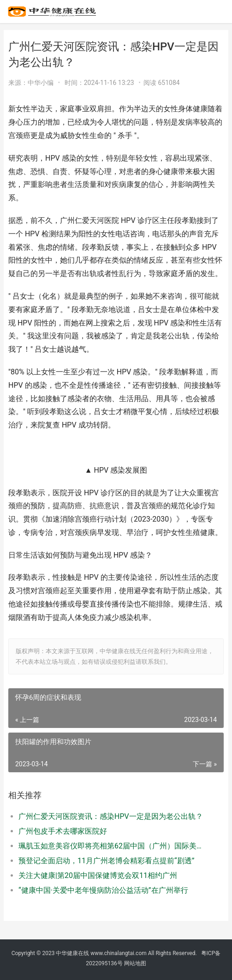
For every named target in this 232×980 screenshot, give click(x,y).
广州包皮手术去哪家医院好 (63, 831)
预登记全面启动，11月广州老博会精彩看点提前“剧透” (106, 861)
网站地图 (135, 963)
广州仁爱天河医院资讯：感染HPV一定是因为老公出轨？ (111, 816)
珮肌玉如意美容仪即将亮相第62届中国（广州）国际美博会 (111, 846)
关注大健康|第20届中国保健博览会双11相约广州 (98, 875)
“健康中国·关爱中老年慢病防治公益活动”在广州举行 (103, 890)
